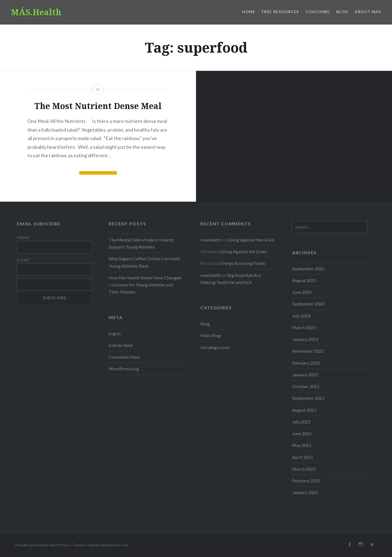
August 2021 (304, 410)
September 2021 (308, 398)
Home (249, 12)
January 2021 (305, 492)
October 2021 (306, 386)
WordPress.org (124, 369)
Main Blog (211, 335)
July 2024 (301, 316)
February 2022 (306, 363)
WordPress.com (114, 545)
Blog (342, 12)
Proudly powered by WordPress (42, 545)
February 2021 (306, 481)
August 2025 (304, 280)
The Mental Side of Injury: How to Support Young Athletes (141, 243)
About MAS (368, 12)
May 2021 (302, 445)
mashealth (211, 240)
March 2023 (304, 327)
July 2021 (301, 422)
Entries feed (120, 345)
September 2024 (308, 304)
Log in (115, 333)
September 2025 (308, 269)
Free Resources (281, 12)
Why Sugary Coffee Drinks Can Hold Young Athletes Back (144, 262)
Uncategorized (215, 347)
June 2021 (302, 433)
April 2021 (303, 457)
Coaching (318, 12)
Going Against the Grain (251, 240)
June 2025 (302, 292)
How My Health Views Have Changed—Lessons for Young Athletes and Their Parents (145, 285)
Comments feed (124, 357)
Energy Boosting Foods (243, 263)
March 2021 (304, 469)
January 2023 (305, 339)
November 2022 (308, 351)
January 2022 (305, 375)
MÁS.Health (36, 12)
